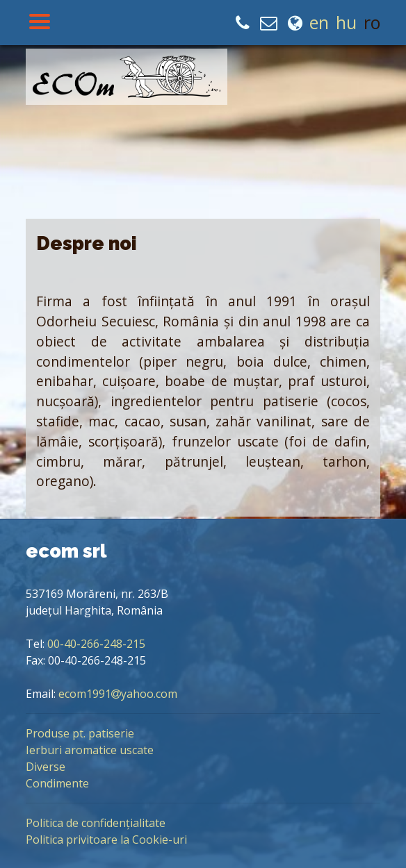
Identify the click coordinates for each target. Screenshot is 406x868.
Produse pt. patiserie (80, 733)
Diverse (46, 767)
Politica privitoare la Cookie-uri (106, 840)
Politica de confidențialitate (96, 823)
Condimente (57, 783)
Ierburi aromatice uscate (90, 750)
